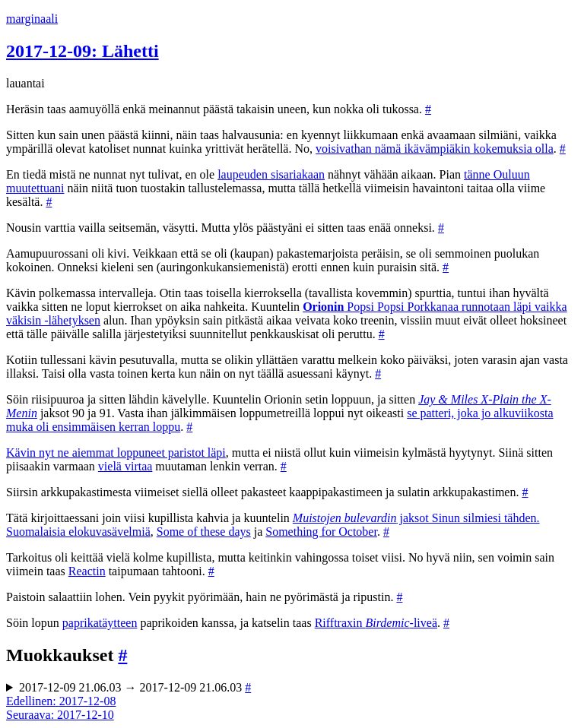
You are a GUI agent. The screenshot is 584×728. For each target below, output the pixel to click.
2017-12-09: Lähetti (83, 51)
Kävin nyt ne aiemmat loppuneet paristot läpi (116, 453)
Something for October (321, 532)
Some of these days (204, 532)
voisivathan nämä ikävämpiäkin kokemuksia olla (435, 149)
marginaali (32, 19)
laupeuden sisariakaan (271, 174)
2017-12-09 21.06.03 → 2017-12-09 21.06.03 (135, 687)
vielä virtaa (125, 466)
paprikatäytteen (100, 623)
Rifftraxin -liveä (376, 623)
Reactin (87, 571)
